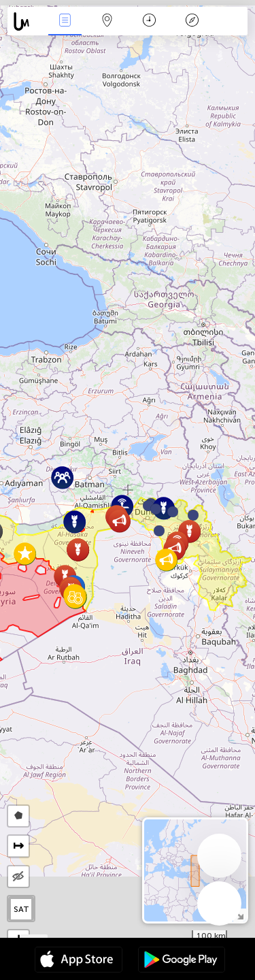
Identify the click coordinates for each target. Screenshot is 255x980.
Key (192, 21)
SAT (21, 909)
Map (107, 21)
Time (149, 21)
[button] (173, 512)
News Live (65, 21)
